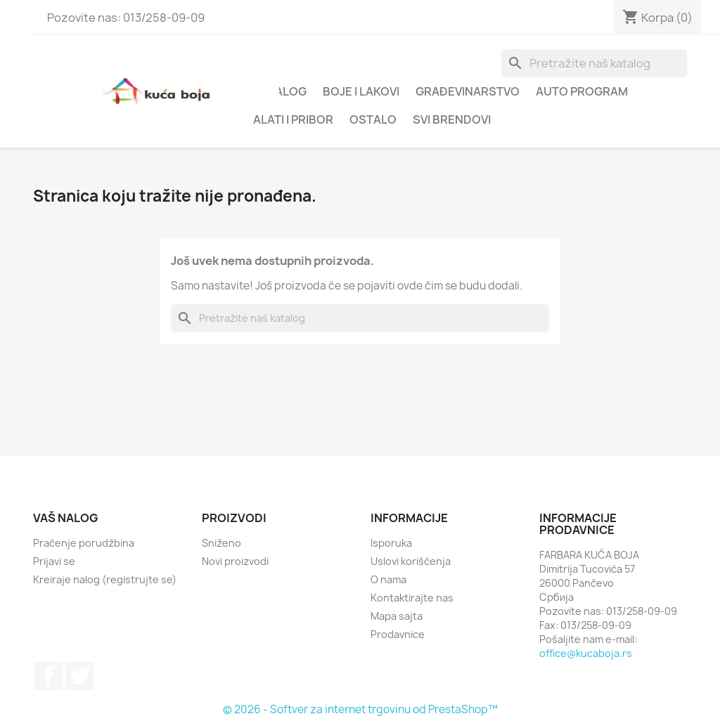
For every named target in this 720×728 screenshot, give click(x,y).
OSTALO (373, 119)
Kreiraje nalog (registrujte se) (105, 579)
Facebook (49, 676)
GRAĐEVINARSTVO (468, 91)
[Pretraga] (594, 63)
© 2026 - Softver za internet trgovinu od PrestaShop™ (360, 709)
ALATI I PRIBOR (293, 119)
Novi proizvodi (235, 561)
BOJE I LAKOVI (361, 91)
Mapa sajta (397, 616)
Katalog (280, 91)
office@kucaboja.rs (586, 653)
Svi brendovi (452, 119)
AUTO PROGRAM (582, 91)
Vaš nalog (66, 518)
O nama (388, 579)
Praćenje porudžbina (84, 543)
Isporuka (391, 543)
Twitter (79, 676)
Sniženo (221, 543)
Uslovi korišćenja (411, 561)
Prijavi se (54, 561)
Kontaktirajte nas (412, 598)
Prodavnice (398, 634)
